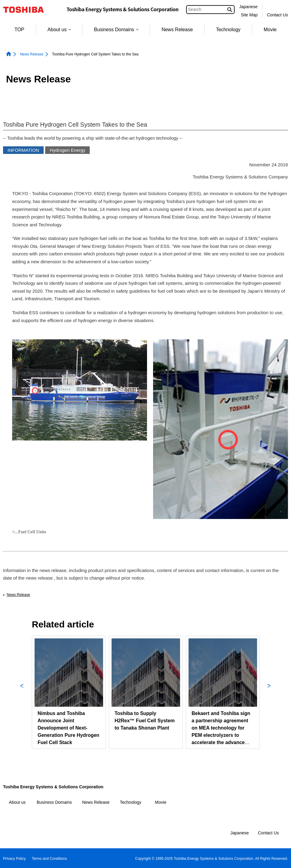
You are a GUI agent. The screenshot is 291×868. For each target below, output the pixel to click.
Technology (228, 30)
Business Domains (116, 30)
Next (269, 692)
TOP (20, 30)
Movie (270, 30)
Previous (22, 692)
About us (59, 30)
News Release (177, 30)
